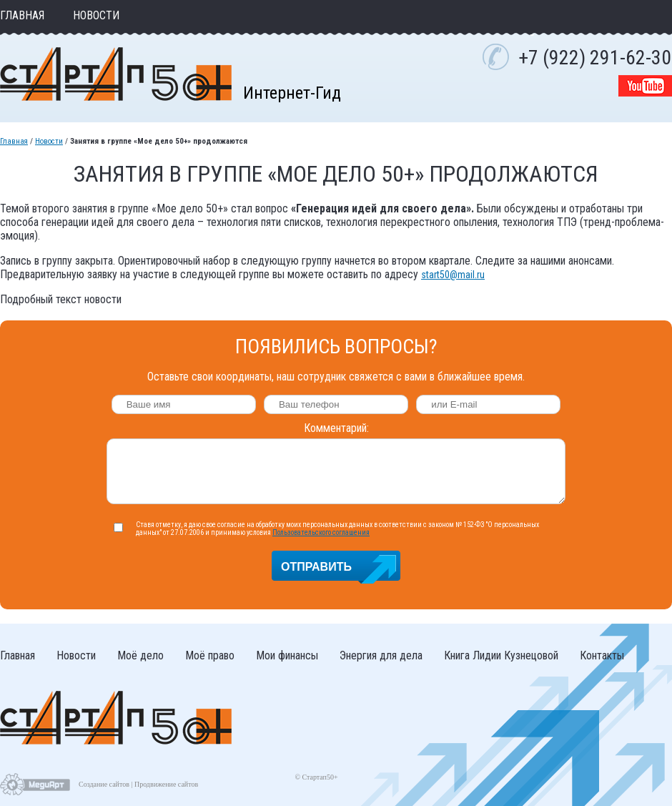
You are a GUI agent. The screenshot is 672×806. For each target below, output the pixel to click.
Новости (96, 15)
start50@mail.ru (453, 275)
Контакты (602, 655)
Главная (22, 15)
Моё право (210, 655)
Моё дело (140, 655)
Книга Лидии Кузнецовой (501, 655)
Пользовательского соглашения (321, 532)
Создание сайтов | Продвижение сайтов (138, 784)
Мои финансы (287, 655)
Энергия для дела (381, 655)
